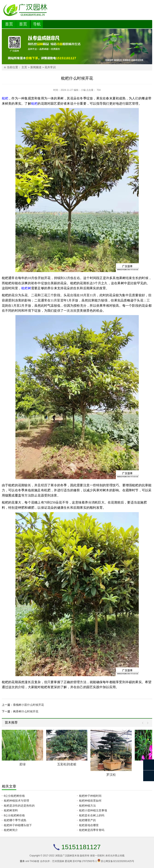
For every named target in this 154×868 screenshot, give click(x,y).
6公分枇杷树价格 (14, 796)
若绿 (22, 764)
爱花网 (68, 861)
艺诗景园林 (58, 861)
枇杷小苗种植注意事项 (93, 810)
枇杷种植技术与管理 (16, 801)
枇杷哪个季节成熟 (15, 820)
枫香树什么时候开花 (26, 711)
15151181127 (81, 847)
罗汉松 (111, 775)
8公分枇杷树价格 (14, 815)
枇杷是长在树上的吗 (92, 815)
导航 (37, 24)
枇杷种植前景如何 (90, 801)
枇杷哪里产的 (87, 820)
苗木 (22, 861)
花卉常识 (50, 67)
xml (27, 861)
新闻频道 (36, 67)
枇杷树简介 (11, 830)
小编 (83, 90)
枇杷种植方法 (87, 806)
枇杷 (5, 98)
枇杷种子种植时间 (90, 796)
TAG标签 (35, 861)
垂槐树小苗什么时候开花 (28, 705)
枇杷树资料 (11, 810)
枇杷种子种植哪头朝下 (18, 825)
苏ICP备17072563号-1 (85, 861)
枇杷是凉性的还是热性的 (19, 806)
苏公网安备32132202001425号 (117, 861)
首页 (9, 24)
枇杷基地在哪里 (89, 825)
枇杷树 (26, 288)
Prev (144, 723)
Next (147, 723)
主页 (24, 67)
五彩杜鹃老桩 (67, 764)
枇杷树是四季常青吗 (92, 830)
